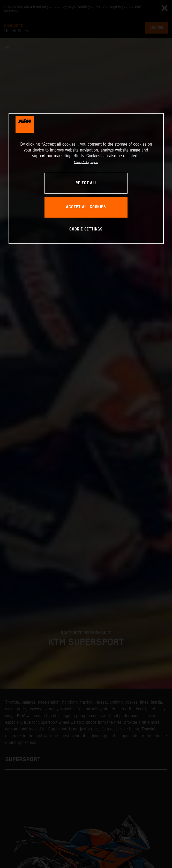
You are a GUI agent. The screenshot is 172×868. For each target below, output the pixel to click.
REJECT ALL (86, 183)
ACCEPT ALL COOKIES (86, 207)
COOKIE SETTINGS (86, 229)
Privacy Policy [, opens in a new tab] (82, 162)
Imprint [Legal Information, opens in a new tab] (94, 162)
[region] (86, 179)
